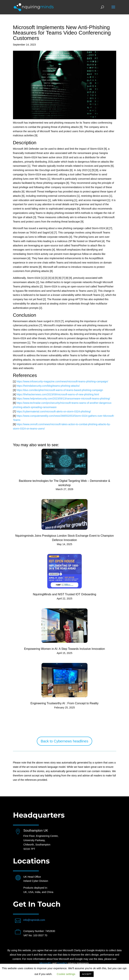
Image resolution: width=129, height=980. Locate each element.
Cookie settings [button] (66, 974)
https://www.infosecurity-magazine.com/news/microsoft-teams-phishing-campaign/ (62, 381)
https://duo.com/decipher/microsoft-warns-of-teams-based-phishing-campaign (60, 390)
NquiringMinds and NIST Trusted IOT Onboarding (64, 594)
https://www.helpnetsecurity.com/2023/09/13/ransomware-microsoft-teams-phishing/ (63, 399)
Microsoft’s (46, 963)
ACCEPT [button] (87, 974)
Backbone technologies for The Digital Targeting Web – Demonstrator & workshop (64, 483)
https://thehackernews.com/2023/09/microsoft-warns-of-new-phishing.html (58, 394)
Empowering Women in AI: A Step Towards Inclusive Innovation (65, 649)
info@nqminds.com (34, 920)
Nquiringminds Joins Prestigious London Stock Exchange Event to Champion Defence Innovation (64, 538)
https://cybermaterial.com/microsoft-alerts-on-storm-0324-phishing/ (54, 411)
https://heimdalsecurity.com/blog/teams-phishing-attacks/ (48, 386)
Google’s (62, 963)
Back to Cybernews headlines (64, 741)
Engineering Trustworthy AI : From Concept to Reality (64, 703)
